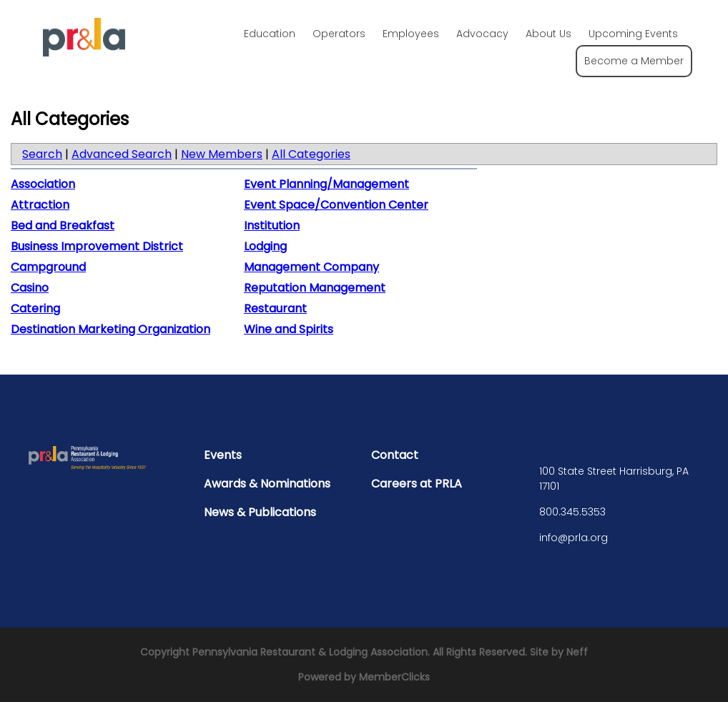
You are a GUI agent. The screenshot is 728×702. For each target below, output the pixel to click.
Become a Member (634, 61)
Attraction (40, 205)
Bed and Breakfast (63, 226)
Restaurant (275, 308)
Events (223, 455)
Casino (30, 288)
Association (43, 184)
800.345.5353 (572, 512)
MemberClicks (394, 677)
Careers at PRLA (417, 484)
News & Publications (260, 512)
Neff (577, 652)
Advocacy (482, 34)
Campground (48, 267)
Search (42, 154)
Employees (411, 34)
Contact (395, 455)
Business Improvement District (97, 246)
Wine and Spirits (289, 329)
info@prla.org (574, 538)
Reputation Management (315, 288)
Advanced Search (122, 154)
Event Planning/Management (326, 184)
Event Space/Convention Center (336, 205)
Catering (35, 308)
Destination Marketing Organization (110, 329)
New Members (222, 154)
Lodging (265, 246)
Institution (272, 226)
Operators (339, 34)
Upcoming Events (633, 34)
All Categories (311, 154)
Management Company (311, 267)
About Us (549, 34)
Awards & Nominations (267, 484)
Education (270, 34)
